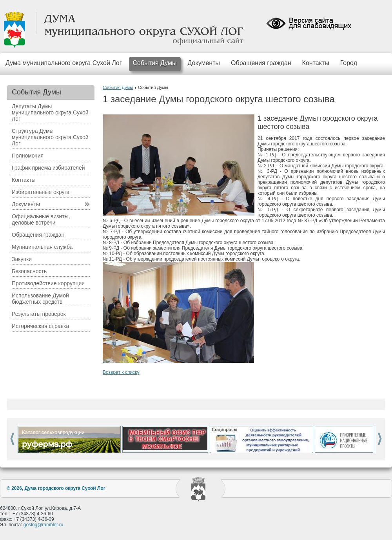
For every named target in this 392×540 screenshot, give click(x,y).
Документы (204, 63)
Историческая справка (40, 326)
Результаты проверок (39, 314)
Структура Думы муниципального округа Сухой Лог (50, 137)
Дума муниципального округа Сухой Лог (64, 63)
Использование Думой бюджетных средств (40, 299)
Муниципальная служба (42, 247)
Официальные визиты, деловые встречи (41, 219)
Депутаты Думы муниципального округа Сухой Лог (50, 112)
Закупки (22, 259)
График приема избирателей (48, 168)
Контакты (316, 63)
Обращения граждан (261, 63)
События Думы (155, 63)
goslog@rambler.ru (44, 525)
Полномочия (28, 156)
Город (349, 63)
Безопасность (29, 271)
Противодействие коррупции (48, 283)
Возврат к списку (121, 372)
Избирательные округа (41, 192)
